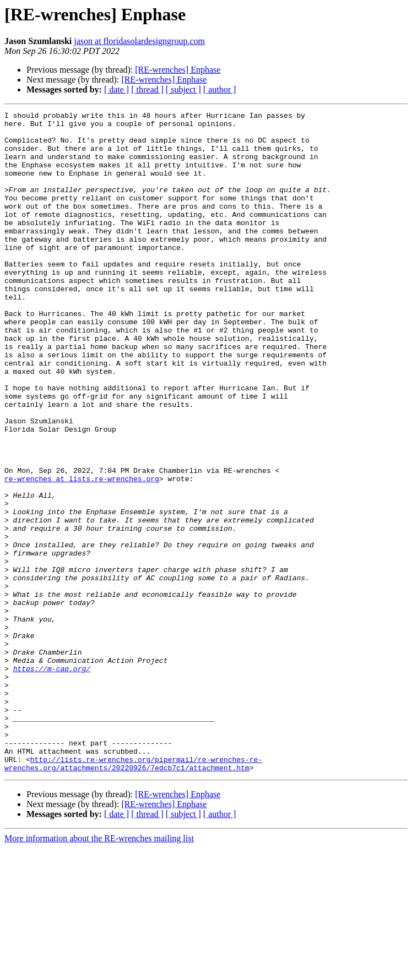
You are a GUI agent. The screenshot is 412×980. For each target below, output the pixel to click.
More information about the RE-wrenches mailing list (99, 970)
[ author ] (220, 89)
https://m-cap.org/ (52, 781)
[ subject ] (183, 89)
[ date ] (116, 89)
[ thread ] (147, 89)
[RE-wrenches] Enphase (178, 70)
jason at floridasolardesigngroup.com (139, 41)
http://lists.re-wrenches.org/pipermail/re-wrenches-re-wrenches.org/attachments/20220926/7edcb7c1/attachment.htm (133, 895)
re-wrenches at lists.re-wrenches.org (82, 553)
